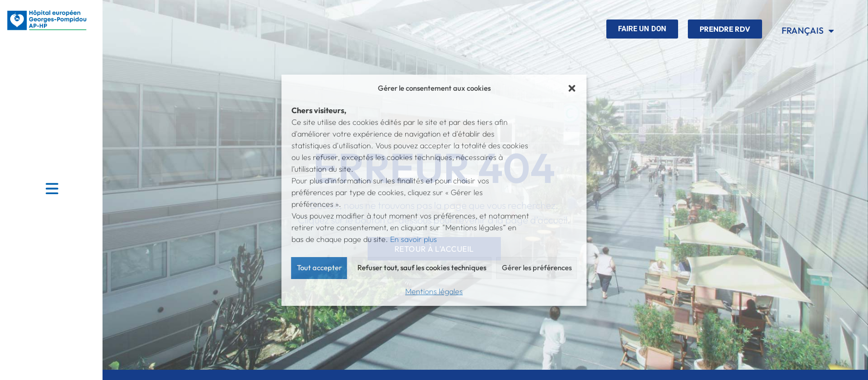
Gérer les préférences (537, 268)
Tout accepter (319, 268)
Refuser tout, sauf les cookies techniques (422, 268)
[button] (572, 88)
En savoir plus (413, 239)
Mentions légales (434, 291)
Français (808, 31)
